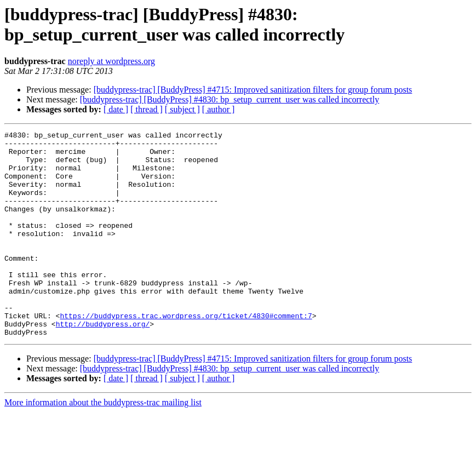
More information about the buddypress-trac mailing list (103, 443)
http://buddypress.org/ (103, 363)
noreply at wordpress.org (111, 61)
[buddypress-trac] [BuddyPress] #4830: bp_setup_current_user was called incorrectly (230, 99)
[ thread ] (147, 109)
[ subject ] (182, 109)
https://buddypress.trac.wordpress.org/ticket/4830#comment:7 (186, 353)
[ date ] (116, 109)
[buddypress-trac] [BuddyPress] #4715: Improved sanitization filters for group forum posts (253, 90)
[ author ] (219, 109)
